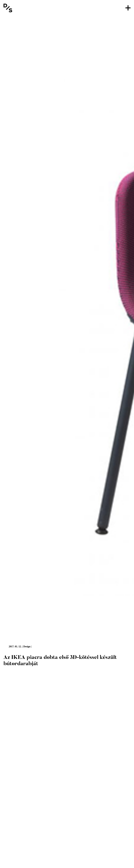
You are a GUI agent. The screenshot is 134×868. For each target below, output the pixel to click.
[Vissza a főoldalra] (8, 8)
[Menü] (128, 8)
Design (27, 647)
